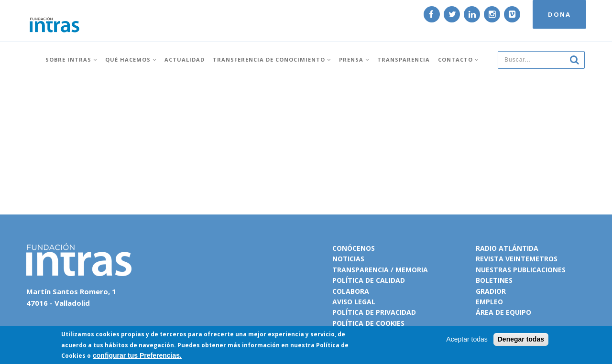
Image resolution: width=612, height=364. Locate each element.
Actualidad (185, 54)
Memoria (412, 270)
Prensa (354, 54)
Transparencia (404, 54)
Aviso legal (354, 302)
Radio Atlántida (507, 248)
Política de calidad (369, 280)
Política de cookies (368, 323)
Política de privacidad (374, 312)
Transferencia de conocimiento (272, 54)
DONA (551, 18)
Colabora (351, 291)
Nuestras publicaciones (521, 270)
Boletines (494, 280)
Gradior (491, 291)
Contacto (458, 54)
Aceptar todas (467, 339)
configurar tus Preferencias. (137, 355)
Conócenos (354, 248)
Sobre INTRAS (71, 54)
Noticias (348, 259)
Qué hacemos (131, 54)
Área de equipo (503, 312)
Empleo (489, 302)
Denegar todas (521, 339)
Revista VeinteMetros (517, 259)
